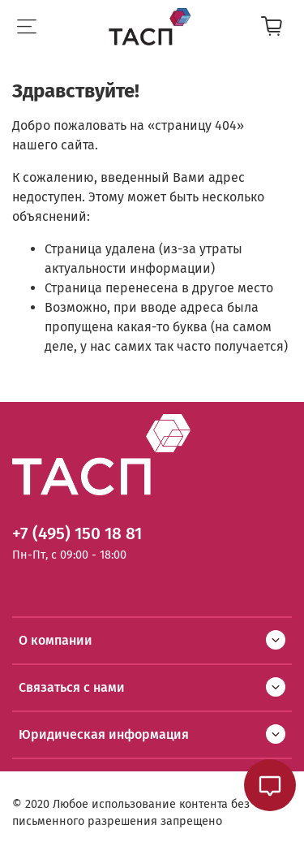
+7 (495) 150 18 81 (77, 534)
